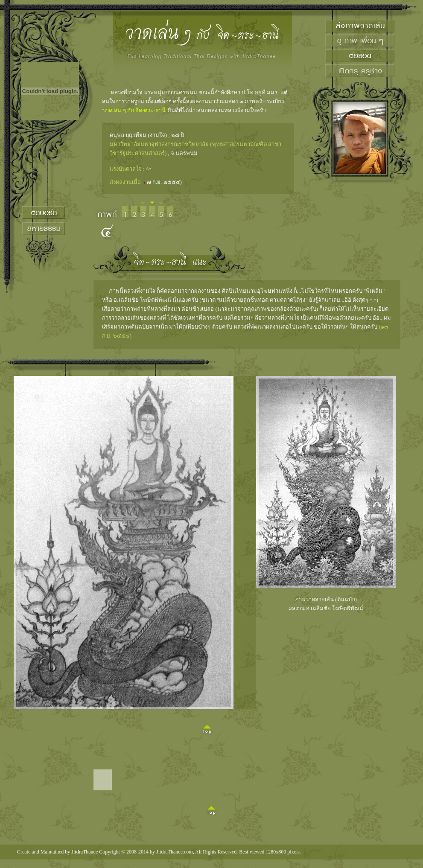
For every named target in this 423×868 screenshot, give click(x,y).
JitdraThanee (85, 852)
